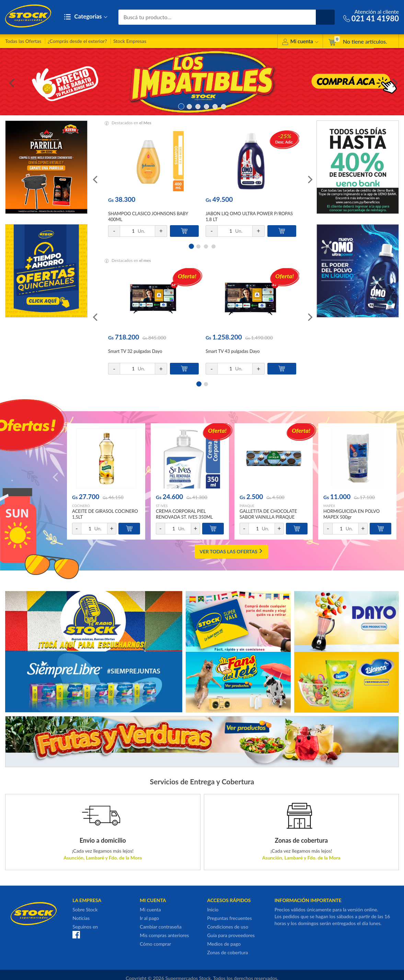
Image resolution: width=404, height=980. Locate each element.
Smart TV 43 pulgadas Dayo (233, 351)
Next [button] (394, 82)
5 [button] (215, 106)
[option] (202, 82)
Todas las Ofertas (23, 41)
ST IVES (162, 506)
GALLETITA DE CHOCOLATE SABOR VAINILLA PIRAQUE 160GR (268, 517)
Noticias (81, 918)
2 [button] (189, 106)
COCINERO (81, 506)
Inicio (213, 909)
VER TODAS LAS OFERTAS (232, 551)
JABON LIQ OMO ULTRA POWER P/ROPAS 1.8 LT (249, 216)
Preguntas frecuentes (229, 918)
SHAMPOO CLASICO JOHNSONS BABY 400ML (148, 216)
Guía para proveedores (231, 935)
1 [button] (181, 106)
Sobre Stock (85, 909)
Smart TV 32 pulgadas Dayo (135, 351)
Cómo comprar (155, 944)
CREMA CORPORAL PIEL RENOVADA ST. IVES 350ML (184, 514)
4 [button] (206, 106)
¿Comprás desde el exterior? (77, 41)
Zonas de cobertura (227, 952)
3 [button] (198, 106)
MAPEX (329, 506)
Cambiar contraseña (161, 927)
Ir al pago (149, 918)
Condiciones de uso (228, 927)
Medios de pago (224, 944)
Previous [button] (10, 82)
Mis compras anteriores (164, 935)
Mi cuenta (300, 42)
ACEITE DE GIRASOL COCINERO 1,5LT (105, 514)
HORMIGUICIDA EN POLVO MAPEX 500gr (351, 514)
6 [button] (224, 106)
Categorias (86, 17)
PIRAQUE (247, 506)
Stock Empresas (130, 41)
